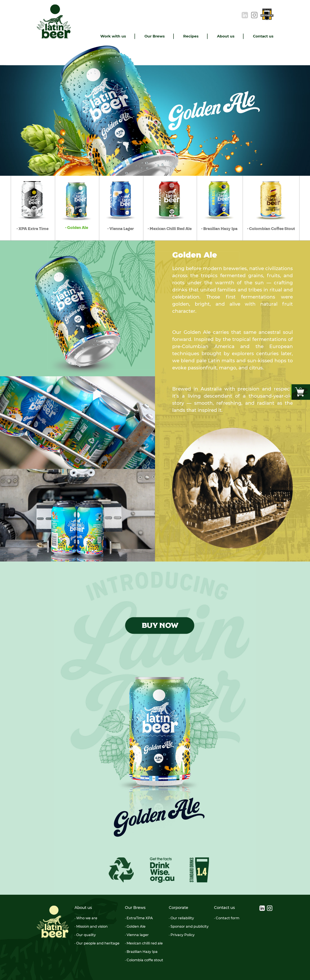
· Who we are (86, 918)
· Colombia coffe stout (144, 960)
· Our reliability (181, 918)
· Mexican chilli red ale (144, 943)
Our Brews (155, 36)
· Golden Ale (135, 926)
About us (226, 36)
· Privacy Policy (182, 935)
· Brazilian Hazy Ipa (141, 952)
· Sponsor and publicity (189, 926)
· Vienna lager (137, 935)
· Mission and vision (91, 926)
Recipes (191, 36)
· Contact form (227, 918)
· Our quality (85, 935)
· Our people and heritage (97, 943)
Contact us (263, 36)
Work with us (113, 36)
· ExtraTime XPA (139, 918)
